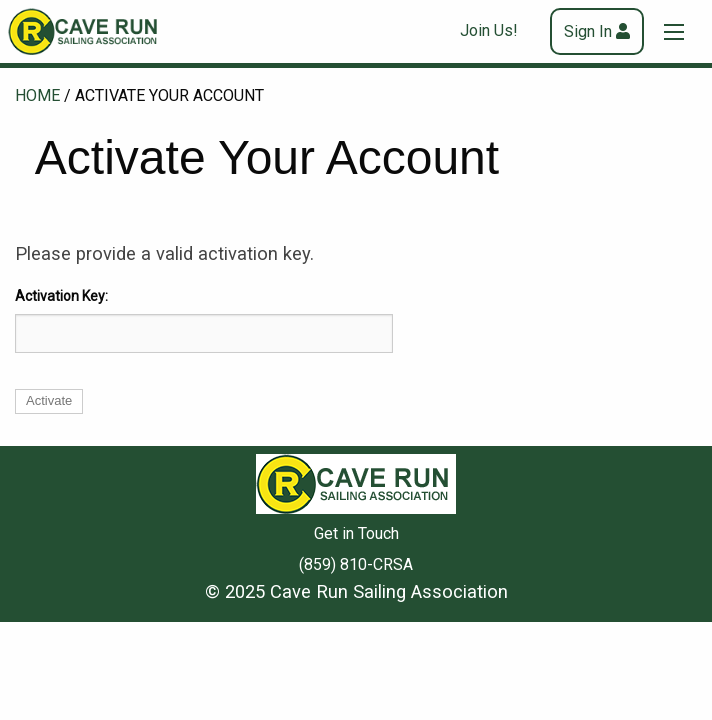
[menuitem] (497, 31)
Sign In (588, 31)
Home (37, 95)
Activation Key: (61, 296)
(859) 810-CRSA (356, 564)
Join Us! (489, 30)
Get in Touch (356, 533)
